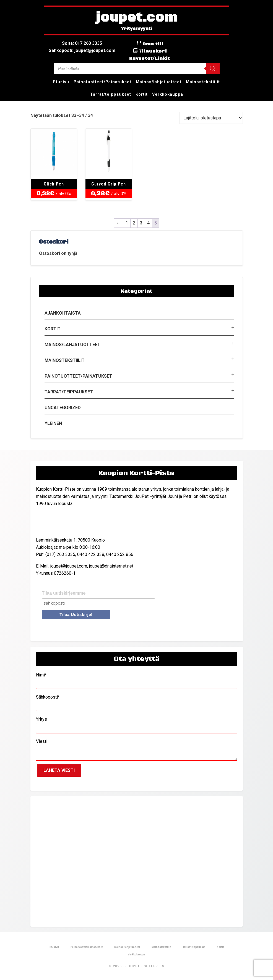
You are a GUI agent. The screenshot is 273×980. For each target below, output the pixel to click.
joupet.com (137, 18)
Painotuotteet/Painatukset (78, 376)
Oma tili (153, 44)
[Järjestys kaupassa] (211, 118)
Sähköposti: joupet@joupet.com (82, 50)
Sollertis (154, 966)
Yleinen (53, 423)
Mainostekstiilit (65, 360)
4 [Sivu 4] (148, 223)
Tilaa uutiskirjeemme (64, 593)
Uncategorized (63, 408)
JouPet (133, 966)
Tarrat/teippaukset (69, 392)
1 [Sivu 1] (127, 223)
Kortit (53, 329)
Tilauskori (153, 51)
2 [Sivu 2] (134, 223)
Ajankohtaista (63, 313)
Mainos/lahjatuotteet (72, 345)
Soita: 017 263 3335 (82, 43)
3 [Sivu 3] (141, 223)
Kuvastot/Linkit (149, 58)
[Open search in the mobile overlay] (137, 69)
